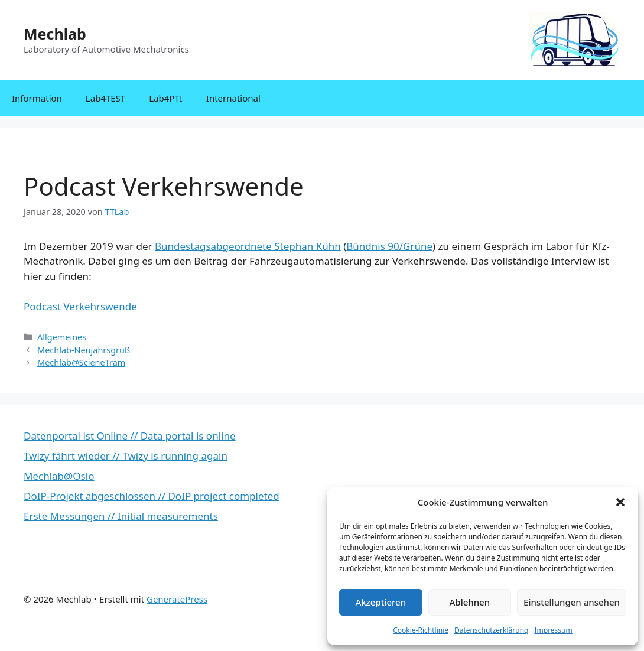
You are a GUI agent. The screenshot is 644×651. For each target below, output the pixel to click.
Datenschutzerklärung (491, 630)
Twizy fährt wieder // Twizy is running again (126, 456)
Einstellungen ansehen (572, 602)
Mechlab (55, 34)
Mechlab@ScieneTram (81, 362)
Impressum (553, 630)
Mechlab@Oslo (59, 476)
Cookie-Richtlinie (421, 630)
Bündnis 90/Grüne (389, 246)
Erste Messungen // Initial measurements (121, 516)
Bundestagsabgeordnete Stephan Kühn (248, 246)
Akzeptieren (380, 602)
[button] (620, 502)
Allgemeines (62, 337)
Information (37, 98)
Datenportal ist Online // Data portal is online (130, 436)
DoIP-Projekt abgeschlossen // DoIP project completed (152, 496)
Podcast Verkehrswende (80, 306)
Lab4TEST (105, 98)
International (233, 98)
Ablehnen (470, 602)
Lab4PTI (166, 98)
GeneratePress (177, 599)
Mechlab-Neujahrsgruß (84, 350)
